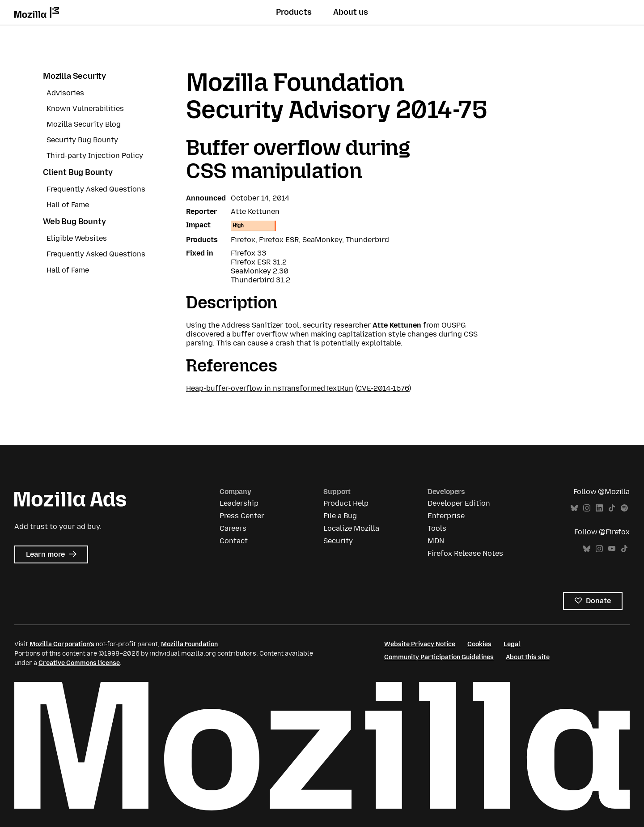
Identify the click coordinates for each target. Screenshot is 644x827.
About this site (528, 657)
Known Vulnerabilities (85, 109)
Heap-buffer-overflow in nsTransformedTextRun (270, 388)
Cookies (479, 644)
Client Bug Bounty (78, 172)
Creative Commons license (79, 663)
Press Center (242, 516)
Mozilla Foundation (189, 644)
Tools (437, 528)
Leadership (239, 503)
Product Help (346, 503)
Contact (234, 541)
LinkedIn (599, 508)
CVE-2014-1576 (383, 388)
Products (294, 12)
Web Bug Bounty (74, 222)
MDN (436, 541)
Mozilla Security (74, 76)
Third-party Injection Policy (95, 156)
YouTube (612, 549)
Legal (512, 644)
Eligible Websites (77, 238)
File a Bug (340, 516)
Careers (233, 528)
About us (351, 12)
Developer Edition (459, 503)
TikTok (612, 508)
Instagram (587, 508)
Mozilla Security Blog (84, 124)
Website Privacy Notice (420, 644)
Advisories (65, 93)
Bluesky (574, 508)
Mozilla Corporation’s (62, 644)
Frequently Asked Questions (96, 189)
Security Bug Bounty (82, 140)
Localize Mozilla (351, 528)
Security (338, 541)
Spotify (624, 508)
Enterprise (446, 516)
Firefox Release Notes (465, 553)
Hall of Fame (68, 205)
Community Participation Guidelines (439, 657)
